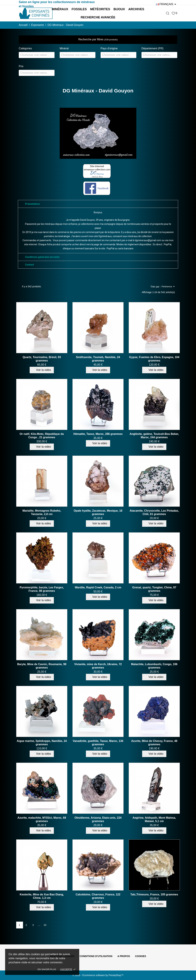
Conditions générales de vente (42, 257)
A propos (124, 956)
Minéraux (60, 9)
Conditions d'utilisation (96, 956)
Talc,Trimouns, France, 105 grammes (154, 894)
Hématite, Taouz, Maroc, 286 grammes (98, 434)
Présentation (32, 204)
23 (45, 925)
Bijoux (119, 9)
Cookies (141, 956)
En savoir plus (47, 969)
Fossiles (79, 9)
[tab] (98, 204)
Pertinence (168, 287)
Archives (136, 9)
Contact (29, 265)
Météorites (100, 9)
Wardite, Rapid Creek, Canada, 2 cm (98, 587)
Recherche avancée (98, 17)
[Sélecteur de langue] (167, 4)
